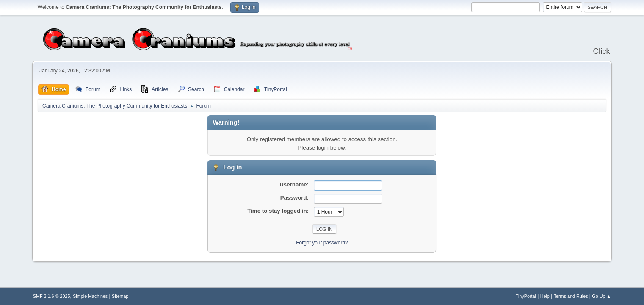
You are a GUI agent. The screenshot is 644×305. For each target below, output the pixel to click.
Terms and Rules (571, 296)
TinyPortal (526, 296)
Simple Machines (90, 296)
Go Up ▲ (601, 296)
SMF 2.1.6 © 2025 (52, 296)
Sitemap (120, 296)
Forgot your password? (322, 243)
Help (545, 296)
